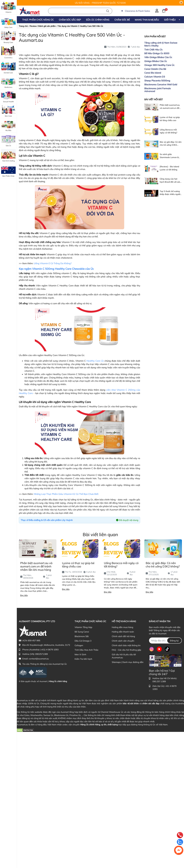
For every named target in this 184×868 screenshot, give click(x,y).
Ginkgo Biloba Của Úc (156, 61)
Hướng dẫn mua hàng (122, 627)
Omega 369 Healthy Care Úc (159, 65)
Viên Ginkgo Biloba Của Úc (158, 57)
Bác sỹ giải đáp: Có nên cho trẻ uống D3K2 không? (171, 145)
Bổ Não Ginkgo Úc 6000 (157, 53)
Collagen (79, 645)
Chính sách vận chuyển (123, 641)
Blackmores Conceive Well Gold (161, 84)
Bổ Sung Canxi (82, 632)
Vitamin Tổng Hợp (83, 627)
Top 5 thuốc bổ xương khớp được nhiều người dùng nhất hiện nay (170, 194)
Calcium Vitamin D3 (155, 77)
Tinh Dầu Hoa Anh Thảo (86, 650)
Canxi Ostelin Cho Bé (155, 69)
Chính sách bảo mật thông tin (126, 645)
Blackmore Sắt (82, 636)
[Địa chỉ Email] (165, 640)
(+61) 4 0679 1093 (49, 650)
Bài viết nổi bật (154, 99)
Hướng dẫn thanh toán (123, 632)
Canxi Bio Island (153, 73)
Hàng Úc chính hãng (58, 681)
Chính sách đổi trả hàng (123, 636)
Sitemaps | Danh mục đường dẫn (128, 662)
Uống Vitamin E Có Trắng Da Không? (53, 263)
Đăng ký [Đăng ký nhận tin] (174, 641)
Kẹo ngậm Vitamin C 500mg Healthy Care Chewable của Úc (56, 269)
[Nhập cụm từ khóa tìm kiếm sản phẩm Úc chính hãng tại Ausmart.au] (80, 11)
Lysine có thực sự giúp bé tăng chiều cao (78, 565)
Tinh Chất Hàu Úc (153, 50)
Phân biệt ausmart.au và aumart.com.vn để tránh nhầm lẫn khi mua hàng (36, 566)
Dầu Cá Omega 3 (83, 641)
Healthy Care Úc (95, 361)
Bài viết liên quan (100, 534)
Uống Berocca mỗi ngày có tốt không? (121, 565)
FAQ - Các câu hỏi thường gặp (126, 650)
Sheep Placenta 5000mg (157, 81)
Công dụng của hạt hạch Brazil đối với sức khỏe (170, 182)
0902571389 (41, 654)
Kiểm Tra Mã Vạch (83, 659)
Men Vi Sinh (80, 654)
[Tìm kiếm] (108, 11)
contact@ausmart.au (39, 659)
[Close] (181, 2)
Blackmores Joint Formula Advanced (158, 90)
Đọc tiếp (24, 595)
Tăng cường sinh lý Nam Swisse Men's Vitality (161, 44)
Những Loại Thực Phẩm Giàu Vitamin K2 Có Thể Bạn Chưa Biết (66, 494)
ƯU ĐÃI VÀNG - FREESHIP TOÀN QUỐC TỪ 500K (100, 3)
